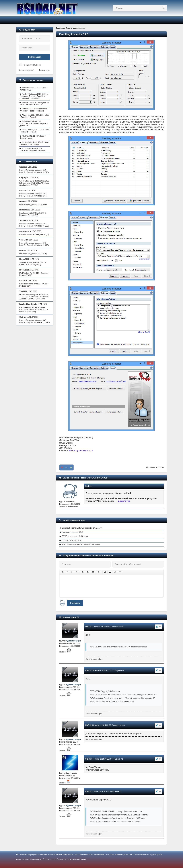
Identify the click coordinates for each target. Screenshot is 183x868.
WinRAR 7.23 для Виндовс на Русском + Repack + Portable (33, 110)
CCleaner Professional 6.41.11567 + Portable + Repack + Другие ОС (34, 123)
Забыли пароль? (26, 70)
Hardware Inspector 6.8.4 (72, 532)
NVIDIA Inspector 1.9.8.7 (72, 540)
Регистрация (45, 70)
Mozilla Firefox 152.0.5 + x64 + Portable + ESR (33, 89)
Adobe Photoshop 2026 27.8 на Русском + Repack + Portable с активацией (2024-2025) (34, 96)
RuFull (88, 627)
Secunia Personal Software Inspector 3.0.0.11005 (82, 528)
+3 (67, 467)
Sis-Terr (89, 759)
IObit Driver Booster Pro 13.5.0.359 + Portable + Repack (32, 150)
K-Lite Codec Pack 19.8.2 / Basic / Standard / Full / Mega (34, 143)
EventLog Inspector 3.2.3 (81, 450)
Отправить (75, 603)
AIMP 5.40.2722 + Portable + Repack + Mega (33, 137)
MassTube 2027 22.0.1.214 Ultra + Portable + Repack (34, 116)
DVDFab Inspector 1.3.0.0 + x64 (75, 536)
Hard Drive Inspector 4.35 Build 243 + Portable (81, 545)
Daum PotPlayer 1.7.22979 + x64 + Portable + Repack (34, 131)
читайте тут (124, 501)
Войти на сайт (35, 57)
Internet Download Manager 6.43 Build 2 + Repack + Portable (34, 104)
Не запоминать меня (32, 65)
